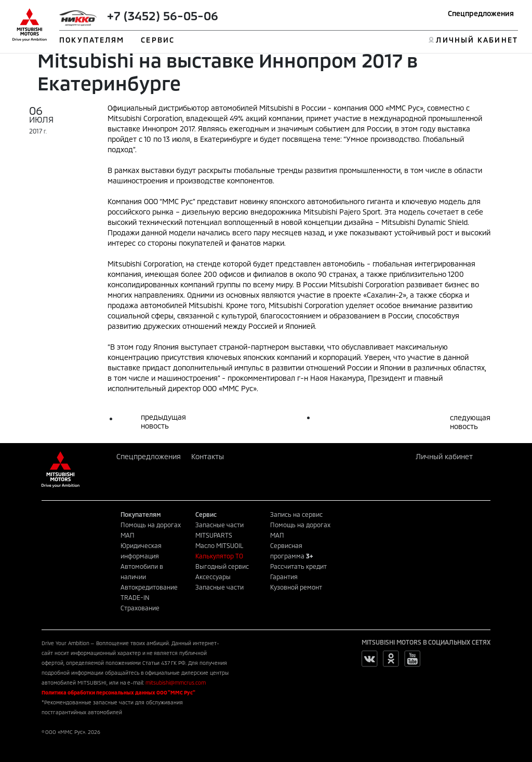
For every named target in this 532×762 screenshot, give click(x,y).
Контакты (208, 456)
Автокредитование (149, 587)
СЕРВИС (158, 40)
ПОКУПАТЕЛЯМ (92, 40)
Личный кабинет (444, 456)
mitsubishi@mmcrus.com (176, 683)
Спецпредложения (481, 13)
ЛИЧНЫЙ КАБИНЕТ (477, 40)
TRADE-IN (135, 597)
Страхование (140, 608)
